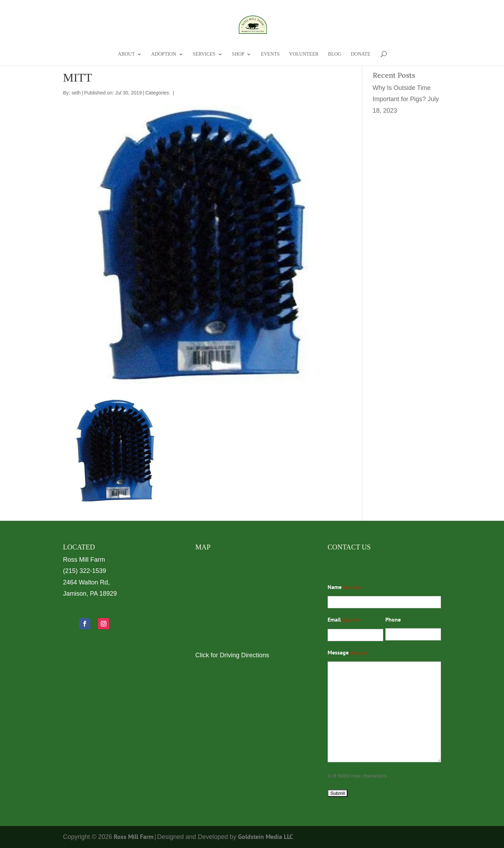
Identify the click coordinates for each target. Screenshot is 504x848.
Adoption (164, 54)
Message (348, 653)
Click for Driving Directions (232, 655)
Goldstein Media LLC (265, 837)
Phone (393, 619)
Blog (335, 54)
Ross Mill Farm (134, 837)
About (126, 54)
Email (344, 620)
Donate (360, 54)
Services (204, 54)
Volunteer (304, 54)
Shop (238, 54)
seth (76, 93)
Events (270, 54)
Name (344, 588)
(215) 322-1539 (85, 571)
